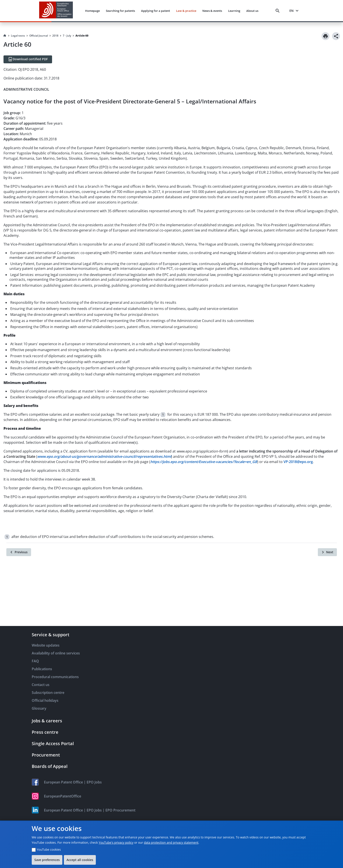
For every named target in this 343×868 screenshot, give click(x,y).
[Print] (325, 36)
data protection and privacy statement (171, 842)
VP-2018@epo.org (298, 462)
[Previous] (19, 552)
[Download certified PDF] (28, 59)
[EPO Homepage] (56, 11)
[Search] (278, 11)
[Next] (327, 552)
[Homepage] (5, 36)
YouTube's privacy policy (116, 842)
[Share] (336, 36)
